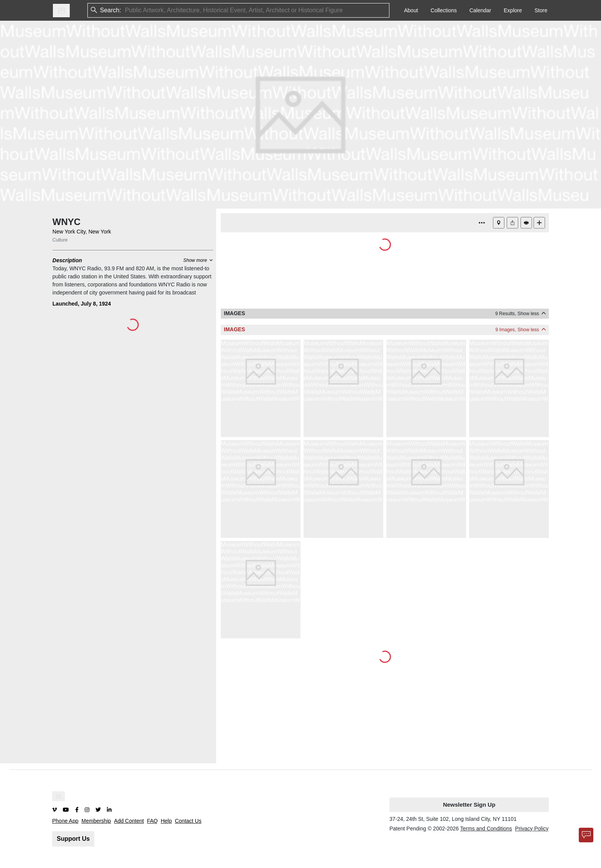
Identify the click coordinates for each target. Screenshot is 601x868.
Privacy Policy (532, 829)
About (411, 10)
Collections (443, 10)
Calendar (480, 10)
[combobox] (126, 11)
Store (541, 10)
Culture (60, 240)
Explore (513, 10)
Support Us (73, 839)
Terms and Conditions (486, 829)
